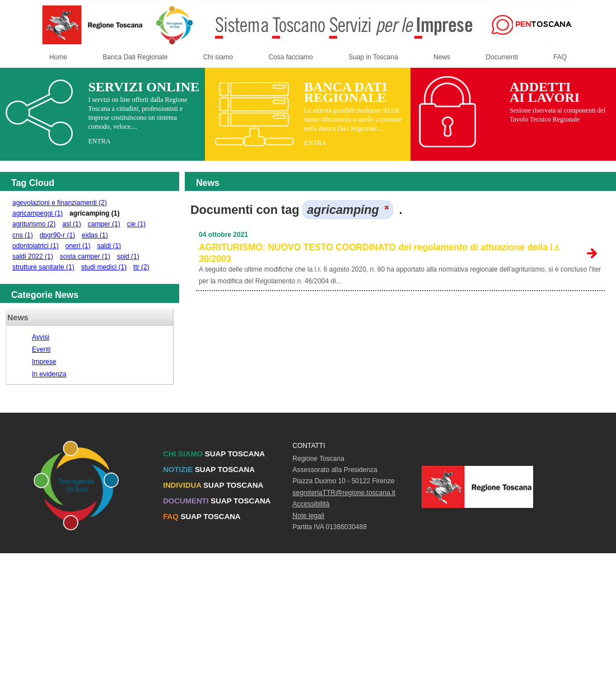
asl (71, 224)
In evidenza (49, 374)
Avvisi (41, 337)
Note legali (308, 516)
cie (136, 224)
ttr (141, 267)
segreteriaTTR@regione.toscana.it (344, 493)
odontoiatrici (36, 246)
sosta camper (85, 256)
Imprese (44, 362)
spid (128, 256)
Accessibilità (311, 504)
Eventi (41, 349)
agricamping (94, 213)
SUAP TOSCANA (214, 454)
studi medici (104, 267)
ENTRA (99, 141)
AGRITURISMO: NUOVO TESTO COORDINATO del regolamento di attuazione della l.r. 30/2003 (380, 253)
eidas (95, 235)
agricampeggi (38, 213)
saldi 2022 (33, 256)
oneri (78, 246)
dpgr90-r (57, 235)
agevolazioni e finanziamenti (60, 203)
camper (104, 224)
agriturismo (34, 224)
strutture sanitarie (43, 267)
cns (23, 235)
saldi (109, 246)
